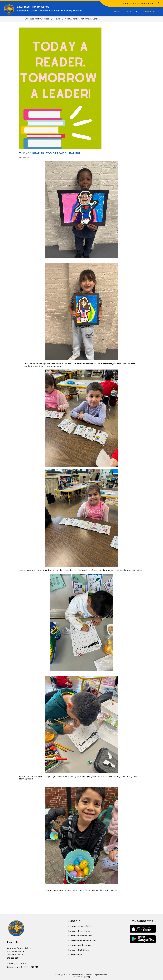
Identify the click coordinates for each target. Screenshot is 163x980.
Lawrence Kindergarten (79, 931)
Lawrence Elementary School (82, 940)
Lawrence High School (79, 950)
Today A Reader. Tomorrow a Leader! (83, 19)
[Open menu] (116, 12)
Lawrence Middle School (80, 945)
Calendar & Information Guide (138, 3)
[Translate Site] (151, 12)
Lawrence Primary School (37, 19)
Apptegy (87, 977)
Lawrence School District (80, 926)
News (57, 19)
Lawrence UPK (75, 955)
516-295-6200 (13, 958)
